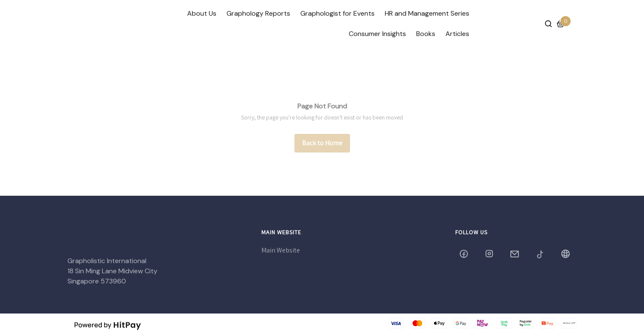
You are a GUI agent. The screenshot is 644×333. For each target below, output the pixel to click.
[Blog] (566, 254)
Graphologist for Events (337, 13)
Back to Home (322, 143)
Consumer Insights (377, 34)
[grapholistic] (465, 254)
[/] (322, 143)
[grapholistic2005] (541, 254)
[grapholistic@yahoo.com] (515, 254)
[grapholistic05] (490, 254)
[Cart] (560, 24)
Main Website (281, 250)
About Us (202, 13)
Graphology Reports (258, 13)
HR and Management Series (427, 13)
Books (426, 34)
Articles (457, 34)
